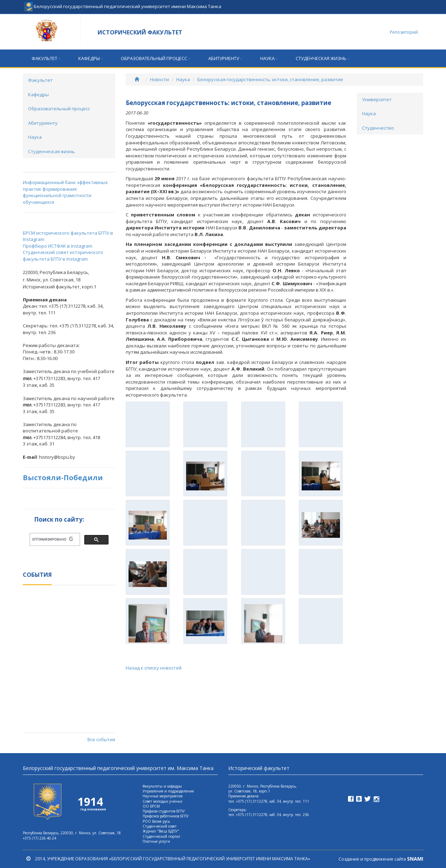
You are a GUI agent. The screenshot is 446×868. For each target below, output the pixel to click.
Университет (377, 99)
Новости (159, 79)
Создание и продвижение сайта (381, 859)
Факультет (46, 58)
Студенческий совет (160, 826)
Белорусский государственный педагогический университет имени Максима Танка (123, 4)
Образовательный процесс (156, 58)
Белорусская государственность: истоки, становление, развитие (270, 79)
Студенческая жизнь (323, 58)
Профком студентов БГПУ (164, 811)
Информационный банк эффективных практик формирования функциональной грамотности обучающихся (65, 192)
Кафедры (91, 58)
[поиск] (52, 539)
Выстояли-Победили (63, 478)
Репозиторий (404, 32)
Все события (101, 739)
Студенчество (378, 128)
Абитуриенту (225, 58)
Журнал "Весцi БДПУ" (161, 831)
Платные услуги (156, 841)
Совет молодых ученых (162, 801)
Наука (269, 58)
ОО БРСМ (151, 806)
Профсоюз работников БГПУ (166, 816)
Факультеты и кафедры (162, 786)
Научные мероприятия (163, 796)
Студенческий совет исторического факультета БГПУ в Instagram (63, 256)
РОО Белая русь (156, 821)
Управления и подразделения (168, 791)
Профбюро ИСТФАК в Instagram (58, 246)
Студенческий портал (161, 836)
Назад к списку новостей (154, 668)
